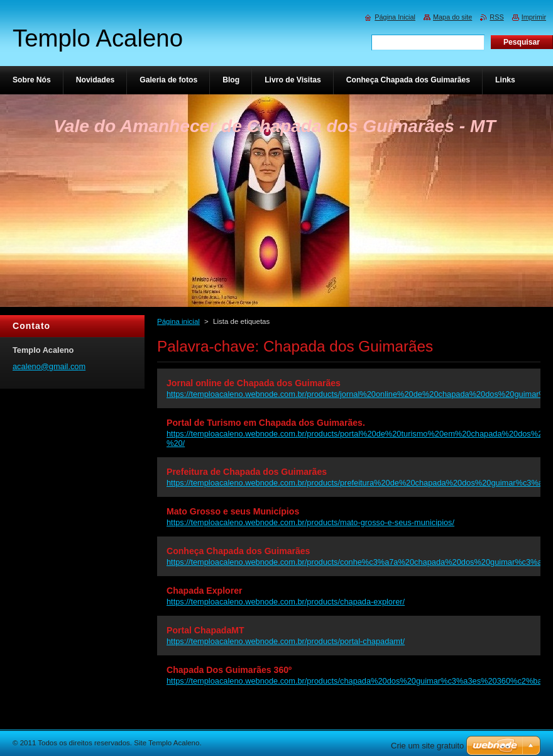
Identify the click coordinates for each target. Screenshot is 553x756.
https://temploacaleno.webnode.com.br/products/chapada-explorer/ (286, 602)
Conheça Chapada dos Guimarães (238, 551)
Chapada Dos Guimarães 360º (229, 670)
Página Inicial (395, 17)
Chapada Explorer (204, 591)
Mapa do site (452, 17)
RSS (496, 17)
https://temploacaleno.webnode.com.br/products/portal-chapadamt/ (286, 641)
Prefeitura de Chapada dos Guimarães (247, 472)
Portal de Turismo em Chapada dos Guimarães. (266, 423)
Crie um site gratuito (427, 746)
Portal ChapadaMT (205, 630)
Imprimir (534, 17)
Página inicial (178, 321)
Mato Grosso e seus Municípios (233, 511)
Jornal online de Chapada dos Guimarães (254, 383)
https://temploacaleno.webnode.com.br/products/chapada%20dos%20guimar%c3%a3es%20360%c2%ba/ (355, 681)
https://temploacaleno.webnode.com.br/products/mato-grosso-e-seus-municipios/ (310, 522)
